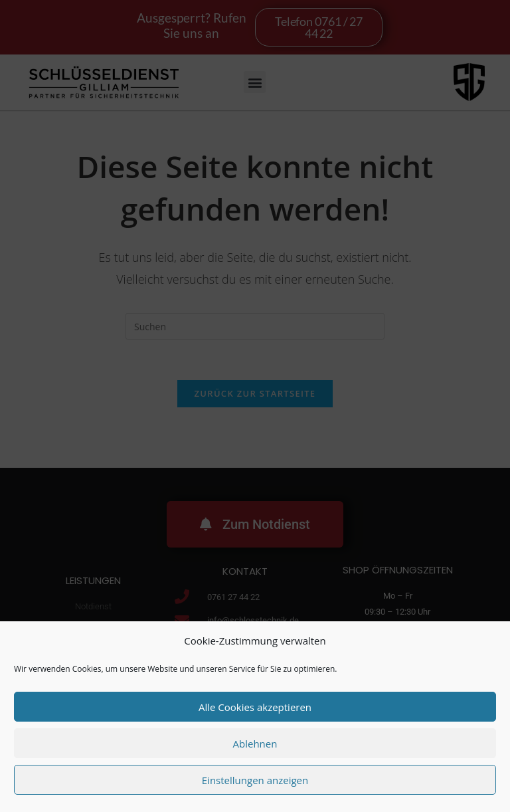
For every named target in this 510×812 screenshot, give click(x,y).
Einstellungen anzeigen (255, 780)
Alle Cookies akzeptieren (255, 707)
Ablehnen (255, 744)
